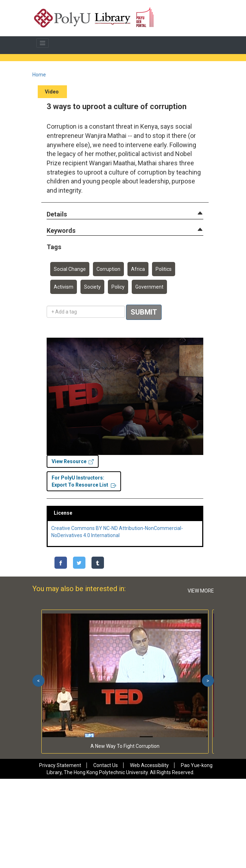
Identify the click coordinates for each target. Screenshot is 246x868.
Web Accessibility (149, 765)
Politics (164, 269)
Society (92, 287)
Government (149, 287)
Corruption (108, 269)
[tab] (125, 214)
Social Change (70, 269)
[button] (57, 215)
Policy (118, 287)
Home (39, 75)
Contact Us (106, 765)
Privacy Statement (60, 765)
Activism (64, 287)
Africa (138, 269)
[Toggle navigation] (43, 43)
